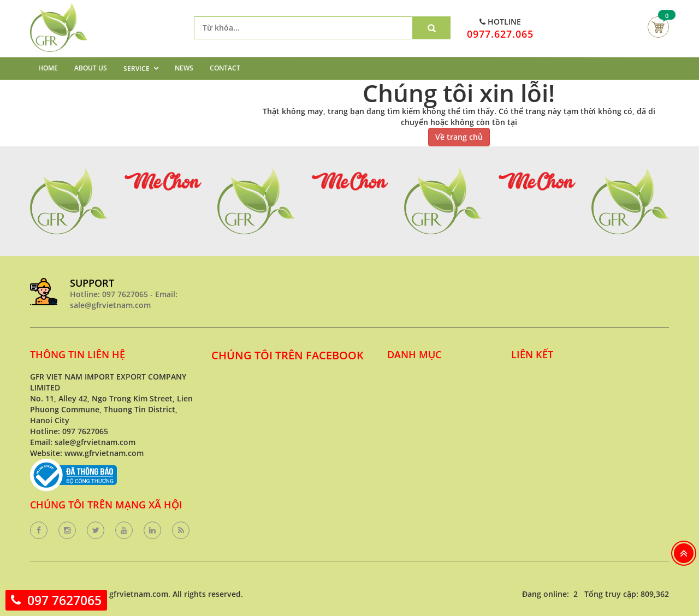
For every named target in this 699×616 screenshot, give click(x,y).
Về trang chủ (459, 137)
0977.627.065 (500, 34)
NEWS (184, 68)
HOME (48, 68)
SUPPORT (92, 283)
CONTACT (225, 68)
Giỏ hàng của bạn (658, 27)
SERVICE (137, 69)
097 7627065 (64, 600)
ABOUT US (91, 68)
